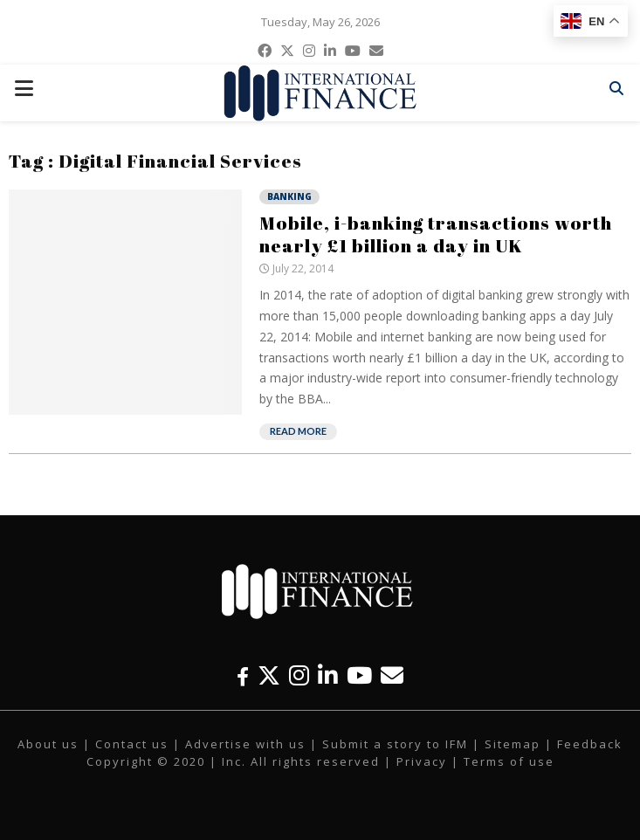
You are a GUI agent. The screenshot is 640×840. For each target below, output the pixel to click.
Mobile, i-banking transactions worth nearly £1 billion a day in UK (436, 234)
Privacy (422, 761)
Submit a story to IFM (395, 744)
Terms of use (509, 761)
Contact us (132, 744)
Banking (289, 196)
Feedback (590, 744)
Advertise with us (245, 744)
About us (48, 744)
